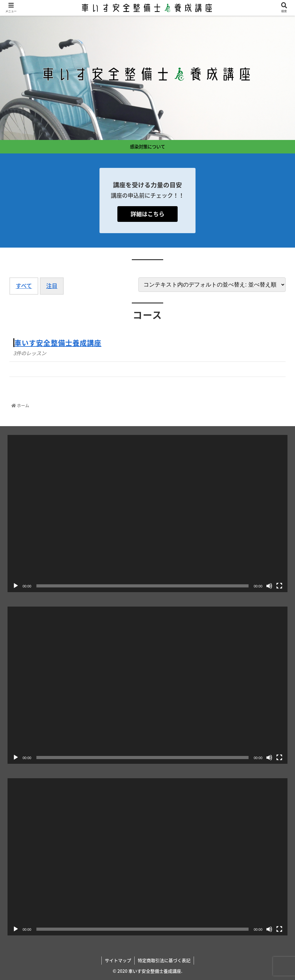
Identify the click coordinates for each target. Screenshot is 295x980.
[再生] (16, 586)
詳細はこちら (147, 214)
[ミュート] (269, 586)
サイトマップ (118, 960)
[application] (147, 514)
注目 (52, 286)
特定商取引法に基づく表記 (164, 960)
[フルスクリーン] (279, 586)
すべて (24, 286)
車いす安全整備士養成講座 (58, 343)
